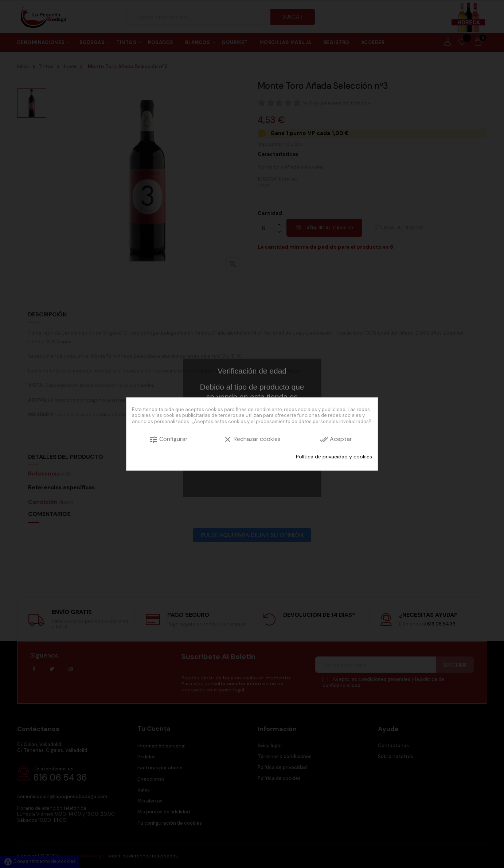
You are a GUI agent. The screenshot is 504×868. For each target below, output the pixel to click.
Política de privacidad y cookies (334, 456)
